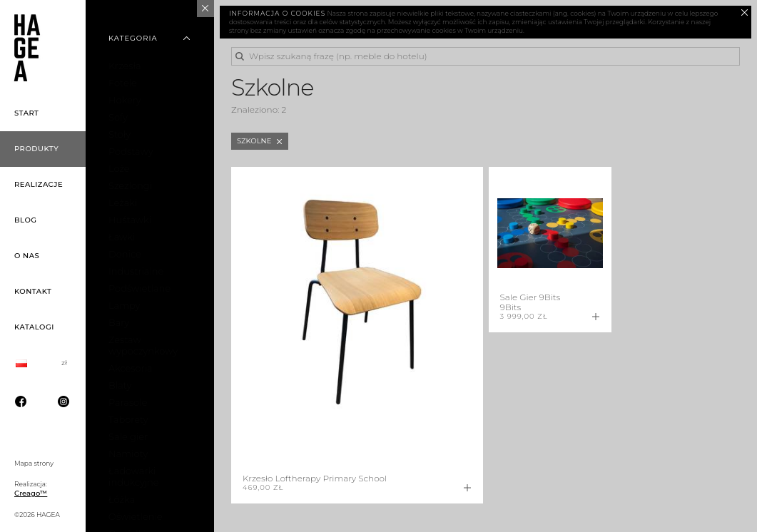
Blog (26, 220)
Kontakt (33, 291)
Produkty (36, 149)
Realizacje (39, 184)
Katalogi (34, 327)
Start (27, 113)
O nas (27, 256)
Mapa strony (34, 463)
